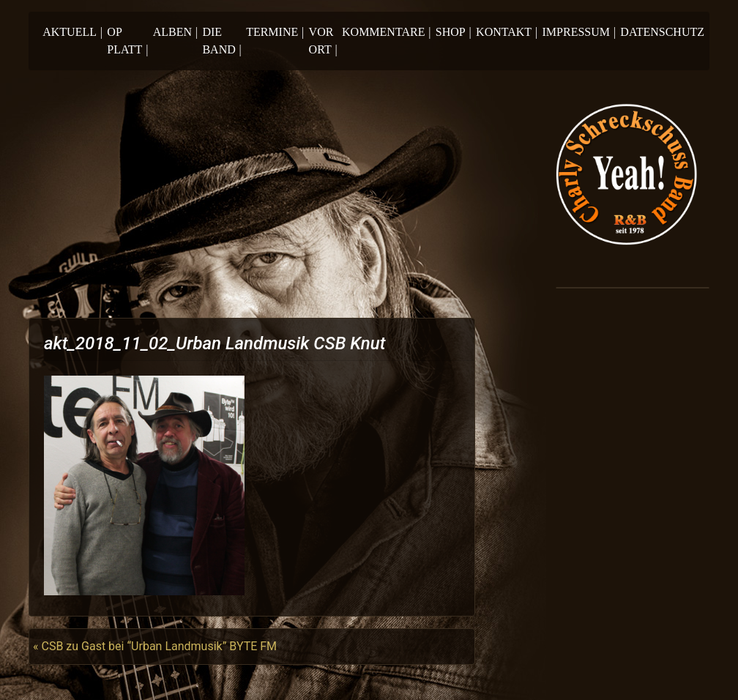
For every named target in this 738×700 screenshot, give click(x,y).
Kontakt (507, 32)
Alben (175, 32)
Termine (275, 32)
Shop (454, 32)
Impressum (579, 32)
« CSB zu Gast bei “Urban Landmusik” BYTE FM (155, 646)
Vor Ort (323, 41)
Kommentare (386, 32)
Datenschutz (662, 32)
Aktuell (72, 32)
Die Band (221, 41)
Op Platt (127, 41)
